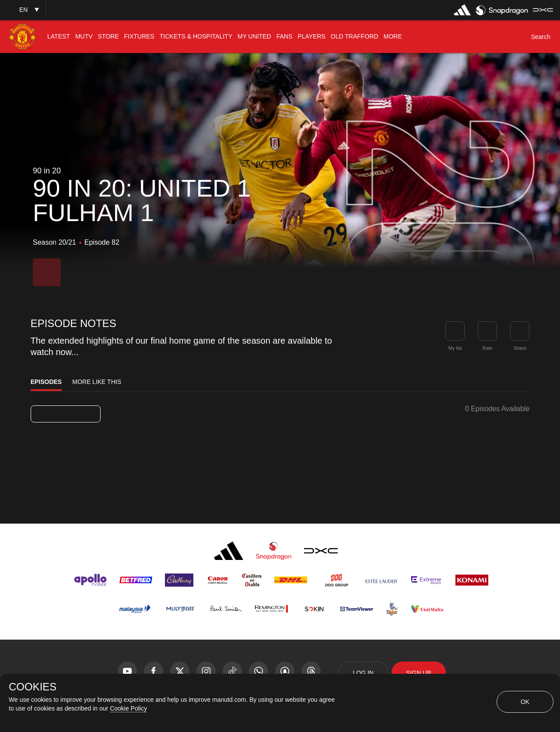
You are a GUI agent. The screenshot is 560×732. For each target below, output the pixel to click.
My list (455, 348)
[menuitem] (59, 37)
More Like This (97, 382)
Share (520, 348)
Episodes (46, 382)
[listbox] (66, 414)
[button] (23, 10)
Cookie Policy (128, 708)
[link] (520, 331)
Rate (488, 348)
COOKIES (33, 687)
